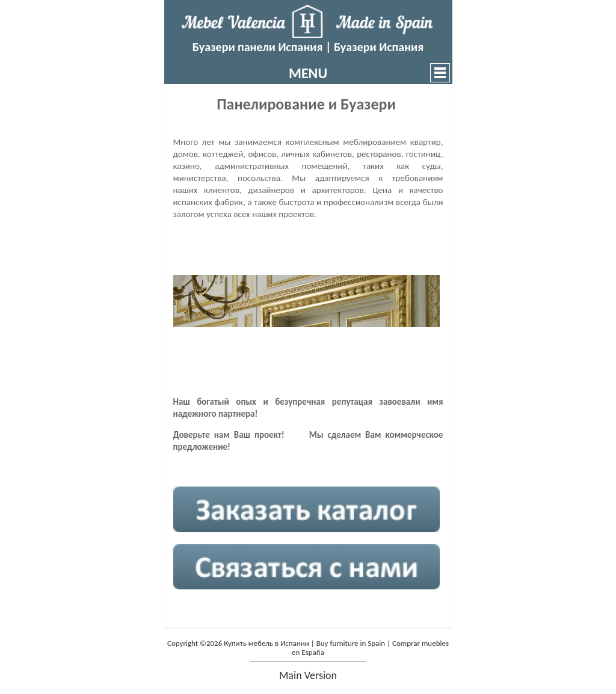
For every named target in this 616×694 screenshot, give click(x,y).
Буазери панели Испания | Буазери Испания (308, 47)
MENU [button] (308, 73)
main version (308, 675)
